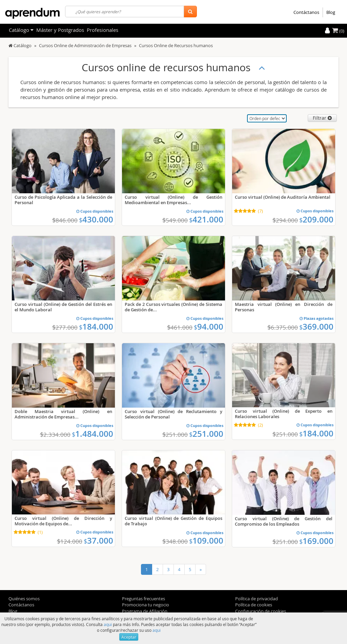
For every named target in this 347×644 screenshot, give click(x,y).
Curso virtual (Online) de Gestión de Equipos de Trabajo (173, 521)
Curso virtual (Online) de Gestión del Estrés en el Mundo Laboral (63, 307)
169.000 (316, 541)
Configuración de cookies (261, 611)
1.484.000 (93, 434)
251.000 (206, 434)
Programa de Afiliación (145, 611)
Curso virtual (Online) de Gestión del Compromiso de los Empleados (284, 521)
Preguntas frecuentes (144, 599)
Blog (331, 12)
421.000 (206, 219)
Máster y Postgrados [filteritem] (60, 30)
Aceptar (129, 637)
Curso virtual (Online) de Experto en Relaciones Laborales (284, 414)
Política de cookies (254, 605)
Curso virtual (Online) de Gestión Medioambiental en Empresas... (173, 200)
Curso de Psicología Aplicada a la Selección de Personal (63, 200)
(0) (338, 31)
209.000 (316, 219)
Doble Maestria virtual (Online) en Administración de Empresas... (63, 414)
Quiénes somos (24, 599)
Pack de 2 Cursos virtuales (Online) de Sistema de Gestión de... (173, 307)
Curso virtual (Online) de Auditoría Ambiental (283, 197)
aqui (108, 624)
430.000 (96, 219)
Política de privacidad (257, 599)
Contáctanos (306, 12)
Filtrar (322, 118)
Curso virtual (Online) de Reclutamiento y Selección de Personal (173, 414)
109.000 (206, 541)
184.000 (96, 327)
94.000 (209, 327)
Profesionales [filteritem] (103, 30)
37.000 (98, 541)
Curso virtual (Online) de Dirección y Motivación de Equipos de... (63, 521)
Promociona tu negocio (146, 605)
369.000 (316, 327)
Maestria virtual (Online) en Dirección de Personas (284, 307)
